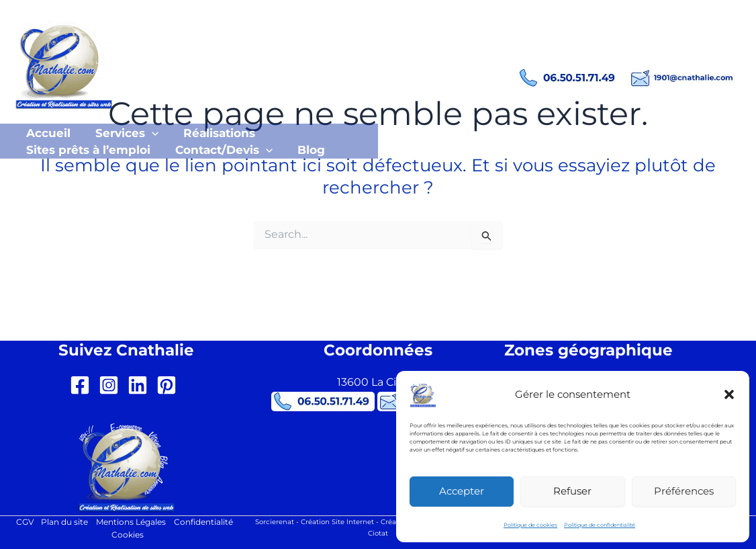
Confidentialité (203, 522)
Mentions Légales (131, 522)
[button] (729, 394)
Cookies (128, 535)
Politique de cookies (530, 525)
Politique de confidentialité (600, 525)
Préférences (684, 491)
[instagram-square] (112, 384)
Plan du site (64, 522)
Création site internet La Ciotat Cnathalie (305, 54)
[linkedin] (141, 384)
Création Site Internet (337, 520)
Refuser (572, 491)
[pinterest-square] (170, 384)
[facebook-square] (83, 384)
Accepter (462, 491)
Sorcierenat (275, 520)
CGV (24, 522)
